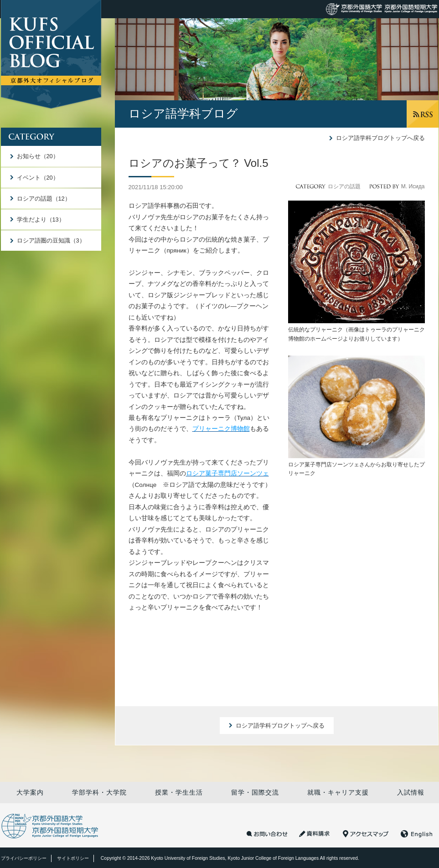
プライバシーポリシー (24, 858)
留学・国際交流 (255, 792)
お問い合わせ (267, 834)
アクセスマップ (366, 834)
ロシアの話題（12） (44, 199)
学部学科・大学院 (99, 792)
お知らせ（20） (38, 156)
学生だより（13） (41, 220)
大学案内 (30, 792)
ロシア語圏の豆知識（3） (51, 240)
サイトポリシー (73, 858)
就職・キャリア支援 (338, 792)
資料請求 (315, 834)
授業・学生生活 (179, 792)
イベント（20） (38, 178)
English (417, 834)
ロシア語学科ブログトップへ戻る (380, 138)
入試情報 (411, 792)
